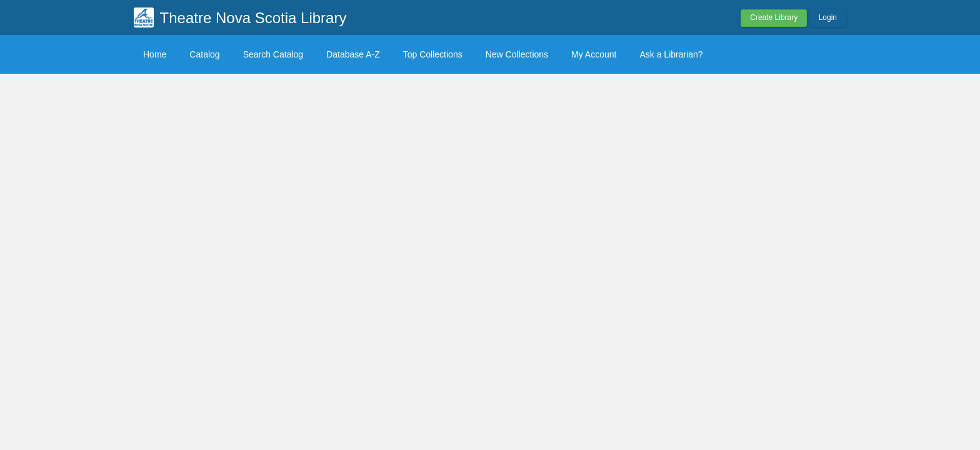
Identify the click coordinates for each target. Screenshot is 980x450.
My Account (594, 54)
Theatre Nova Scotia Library (253, 18)
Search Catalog (273, 54)
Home (155, 54)
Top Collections (433, 54)
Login (828, 17)
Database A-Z (353, 54)
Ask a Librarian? (671, 54)
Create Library (774, 17)
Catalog (204, 54)
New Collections (517, 54)
